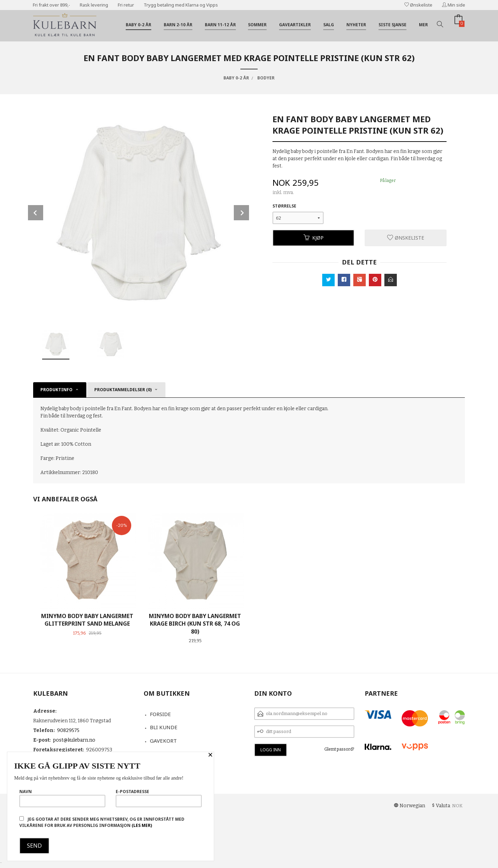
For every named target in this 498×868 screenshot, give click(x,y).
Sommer (257, 25)
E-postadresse (159, 798)
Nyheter (356, 25)
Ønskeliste (418, 5)
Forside (160, 714)
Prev (36, 213)
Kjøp (314, 238)
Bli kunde (164, 727)
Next (241, 213)
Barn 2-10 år (178, 25)
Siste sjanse (392, 25)
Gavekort (163, 741)
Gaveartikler (295, 25)
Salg (329, 25)
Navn (62, 798)
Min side (454, 5)
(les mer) (142, 825)
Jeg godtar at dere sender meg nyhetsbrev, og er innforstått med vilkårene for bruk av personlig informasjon (102, 822)
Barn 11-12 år (220, 25)
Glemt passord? (339, 749)
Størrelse (284, 206)
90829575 (68, 730)
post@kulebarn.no (74, 740)
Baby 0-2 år (138, 25)
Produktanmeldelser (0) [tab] (123, 390)
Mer (423, 25)
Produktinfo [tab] (56, 390)
